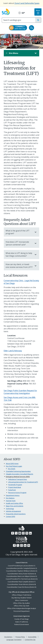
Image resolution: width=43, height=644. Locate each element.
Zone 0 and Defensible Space (27, 3)
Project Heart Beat (15, 487)
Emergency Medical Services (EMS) (18, 477)
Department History (13, 495)
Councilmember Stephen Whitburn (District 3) (22, 571)
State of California (22, 622)
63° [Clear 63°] (21, 13)
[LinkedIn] (30, 533)
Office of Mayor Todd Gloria (22, 595)
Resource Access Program (17, 493)
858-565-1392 (29, 381)
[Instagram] (23, 533)
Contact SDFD (10, 516)
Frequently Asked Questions (16, 514)
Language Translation (14, 640)
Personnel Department (21, 611)
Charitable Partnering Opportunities (18, 471)
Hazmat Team (11, 501)
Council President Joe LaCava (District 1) (21, 566)
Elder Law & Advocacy (13, 351)
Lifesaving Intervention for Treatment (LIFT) (23, 482)
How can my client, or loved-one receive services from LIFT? (19, 266)
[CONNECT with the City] (18, 28)
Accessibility (32, 637)
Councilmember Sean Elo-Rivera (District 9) (21, 587)
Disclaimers (8, 637)
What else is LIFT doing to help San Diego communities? (19, 255)
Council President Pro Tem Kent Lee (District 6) (22, 579)
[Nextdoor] (27, 533)
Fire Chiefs (12, 469)
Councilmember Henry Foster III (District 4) (21, 574)
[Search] (19, 20)
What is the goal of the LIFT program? (19, 232)
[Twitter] (16, 533)
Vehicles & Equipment (13, 511)
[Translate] (31, 28)
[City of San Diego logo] (6, 11)
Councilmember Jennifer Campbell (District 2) (21, 568)
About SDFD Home (12, 464)
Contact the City (30, 640)
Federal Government (22, 624)
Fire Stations (10, 498)
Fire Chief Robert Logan (14, 466)
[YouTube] (20, 533)
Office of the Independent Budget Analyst (21, 608)
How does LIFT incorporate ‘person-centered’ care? (19, 243)
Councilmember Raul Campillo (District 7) (21, 582)
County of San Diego (22, 619)
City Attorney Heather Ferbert (21, 598)
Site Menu (19, 53)
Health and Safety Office (14, 503)
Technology (10, 509)
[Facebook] (13, 533)
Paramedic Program (15, 485)
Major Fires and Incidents (15, 506)
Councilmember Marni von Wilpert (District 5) (22, 576)
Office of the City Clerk (22, 606)
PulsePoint (12, 490)
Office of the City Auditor (21, 603)
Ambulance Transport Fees (18, 479)
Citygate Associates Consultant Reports (19, 474)
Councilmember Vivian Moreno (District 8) (21, 584)
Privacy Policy (20, 637)
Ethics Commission (22, 600)
